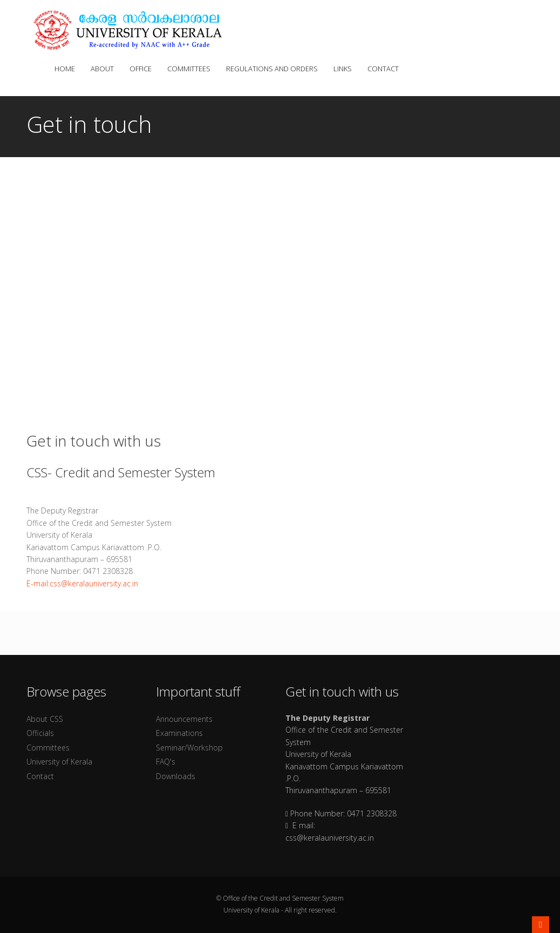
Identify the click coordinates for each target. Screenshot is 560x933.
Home (64, 69)
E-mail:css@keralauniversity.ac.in (82, 583)
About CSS (45, 719)
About (105, 69)
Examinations (179, 733)
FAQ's (166, 762)
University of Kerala (59, 762)
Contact (383, 69)
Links (345, 69)
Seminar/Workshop (189, 748)
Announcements (184, 719)
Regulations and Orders (274, 69)
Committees (191, 69)
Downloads (176, 776)
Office (143, 69)
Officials (40, 733)
